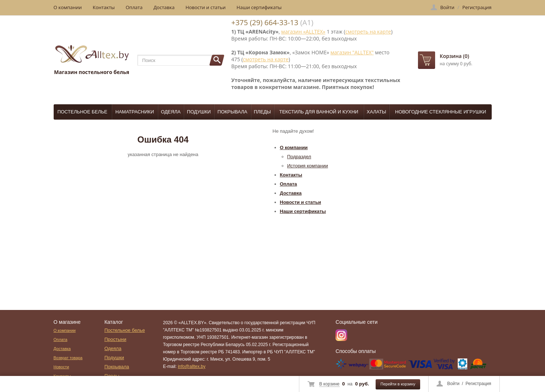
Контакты (104, 7)
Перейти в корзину (398, 384)
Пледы (262, 112)
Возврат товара (68, 358)
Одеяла (171, 112)
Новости (62, 367)
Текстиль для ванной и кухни (319, 112)
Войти (453, 384)
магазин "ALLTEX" (352, 52)
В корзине (329, 384)
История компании (308, 166)
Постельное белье (82, 112)
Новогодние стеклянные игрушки (440, 112)
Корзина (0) (455, 56)
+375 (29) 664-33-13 (265, 22)
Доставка (164, 7)
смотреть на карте (368, 32)
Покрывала (233, 112)
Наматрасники (135, 112)
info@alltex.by (192, 366)
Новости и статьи (206, 7)
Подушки (199, 112)
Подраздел (299, 157)
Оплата (134, 7)
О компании (68, 7)
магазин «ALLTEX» (303, 32)
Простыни (115, 339)
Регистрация (478, 384)
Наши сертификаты (259, 7)
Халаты (377, 112)
